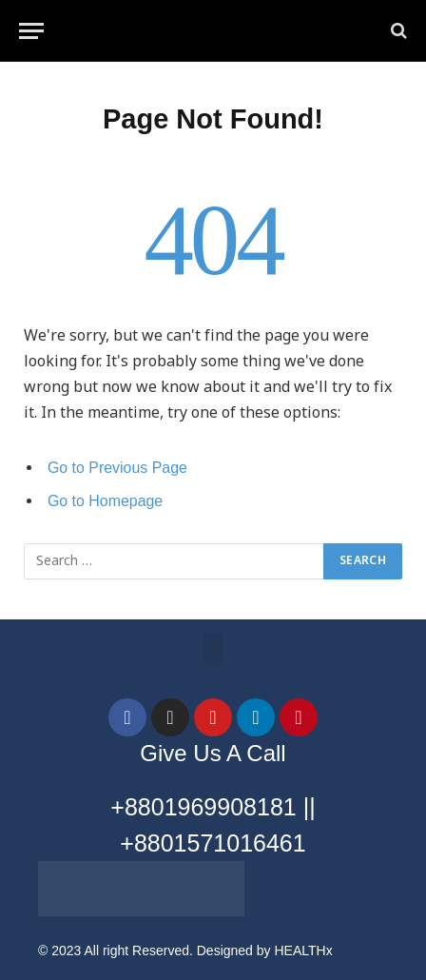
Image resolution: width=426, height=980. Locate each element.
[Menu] (31, 31)
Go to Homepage (105, 501)
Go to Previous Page (117, 468)
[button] (213, 649)
